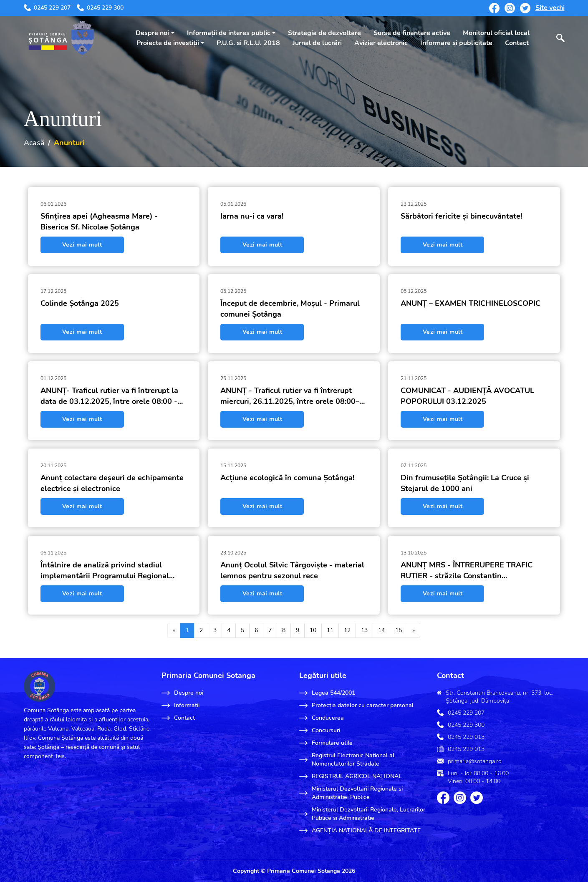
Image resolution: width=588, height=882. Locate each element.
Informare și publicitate (456, 43)
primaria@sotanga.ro (475, 761)
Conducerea (322, 718)
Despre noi (152, 33)
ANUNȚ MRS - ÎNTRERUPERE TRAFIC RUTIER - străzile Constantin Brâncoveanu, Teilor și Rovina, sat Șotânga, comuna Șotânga (467, 571)
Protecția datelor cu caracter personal (356, 706)
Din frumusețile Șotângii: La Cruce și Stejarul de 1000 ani (465, 483)
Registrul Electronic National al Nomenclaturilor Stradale (347, 760)
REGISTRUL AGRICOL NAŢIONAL (351, 776)
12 (347, 630)
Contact (517, 43)
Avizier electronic (381, 43)
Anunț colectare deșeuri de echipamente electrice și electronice (112, 483)
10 (313, 630)
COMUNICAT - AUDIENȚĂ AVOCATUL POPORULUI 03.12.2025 (467, 396)
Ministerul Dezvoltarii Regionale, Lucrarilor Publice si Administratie (362, 814)
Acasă (34, 143)
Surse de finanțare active (412, 33)
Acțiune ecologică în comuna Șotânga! (287, 478)
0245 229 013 (466, 737)
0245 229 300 (100, 8)
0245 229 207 (47, 8)
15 (399, 630)
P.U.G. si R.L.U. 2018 (248, 43)
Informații (180, 706)
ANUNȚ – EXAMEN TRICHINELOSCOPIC (471, 303)
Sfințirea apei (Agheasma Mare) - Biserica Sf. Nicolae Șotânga (99, 222)
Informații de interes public (229, 33)
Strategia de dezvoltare (324, 33)
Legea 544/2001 (327, 693)
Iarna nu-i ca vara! (252, 216)
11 (330, 630)
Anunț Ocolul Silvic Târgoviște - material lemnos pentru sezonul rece (292, 570)
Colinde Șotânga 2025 (80, 303)
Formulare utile (326, 743)
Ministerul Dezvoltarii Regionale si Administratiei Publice (351, 793)
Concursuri (320, 731)
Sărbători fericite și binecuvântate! (461, 216)
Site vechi (550, 8)
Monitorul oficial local (496, 33)
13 (364, 630)
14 (381, 630)
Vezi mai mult (82, 245)
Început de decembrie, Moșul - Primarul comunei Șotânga (290, 309)
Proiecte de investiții (168, 43)
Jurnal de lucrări (317, 43)
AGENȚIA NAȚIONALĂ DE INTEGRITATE (360, 831)
